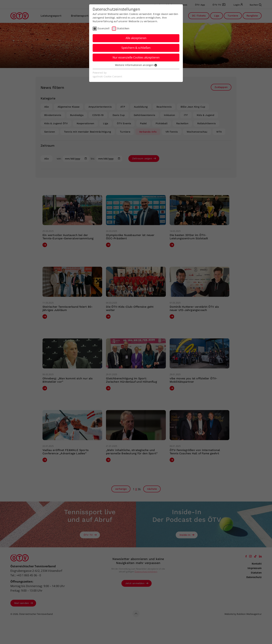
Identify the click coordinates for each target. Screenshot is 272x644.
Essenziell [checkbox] (104, 28)
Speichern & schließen (136, 48)
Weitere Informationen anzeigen (136, 65)
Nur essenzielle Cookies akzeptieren (136, 57)
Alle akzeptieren (136, 38)
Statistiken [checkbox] (123, 28)
